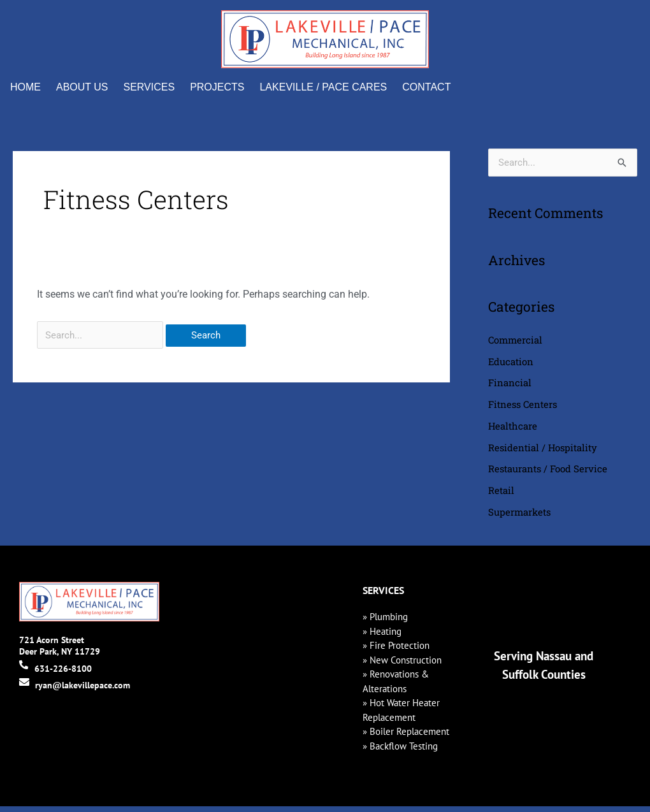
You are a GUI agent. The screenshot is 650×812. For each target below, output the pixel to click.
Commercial (515, 340)
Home (25, 87)
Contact (426, 87)
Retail (501, 495)
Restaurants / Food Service (548, 473)
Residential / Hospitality (543, 451)
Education (511, 363)
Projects (217, 87)
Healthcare (513, 429)
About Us (82, 87)
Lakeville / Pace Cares (323, 87)
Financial (510, 384)
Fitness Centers (523, 407)
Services (149, 87)
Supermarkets (519, 518)
